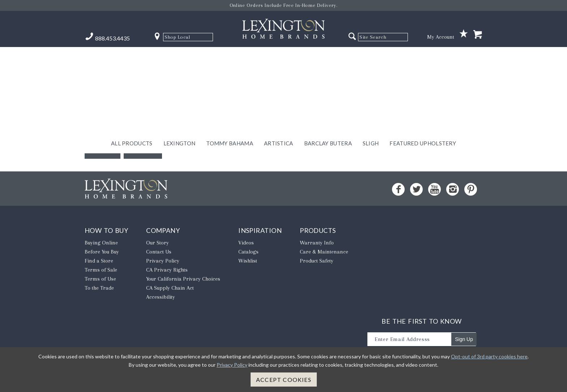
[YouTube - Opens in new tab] (434, 189)
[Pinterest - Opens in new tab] (471, 189)
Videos (246, 243)
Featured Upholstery (423, 57)
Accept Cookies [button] (284, 380)
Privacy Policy (163, 261)
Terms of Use (100, 279)
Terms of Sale (101, 270)
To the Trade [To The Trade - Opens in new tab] (99, 288)
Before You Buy (102, 252)
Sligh (371, 57)
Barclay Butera (328, 57)
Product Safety (317, 261)
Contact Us (159, 252)
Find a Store (99, 261)
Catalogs (248, 252)
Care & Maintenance (324, 252)
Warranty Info (317, 243)
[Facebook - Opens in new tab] (398, 189)
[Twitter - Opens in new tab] (416, 189)
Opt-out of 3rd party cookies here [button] (489, 356)
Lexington (180, 57)
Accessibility (161, 297)
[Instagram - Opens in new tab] (453, 189)
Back (103, 148)
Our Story (157, 243)
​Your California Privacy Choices (183, 279)
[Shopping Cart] (478, 35)
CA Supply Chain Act (170, 288)
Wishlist (248, 261)
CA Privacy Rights (167, 270)
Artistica (279, 57)
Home (143, 148)
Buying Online (101, 243)
